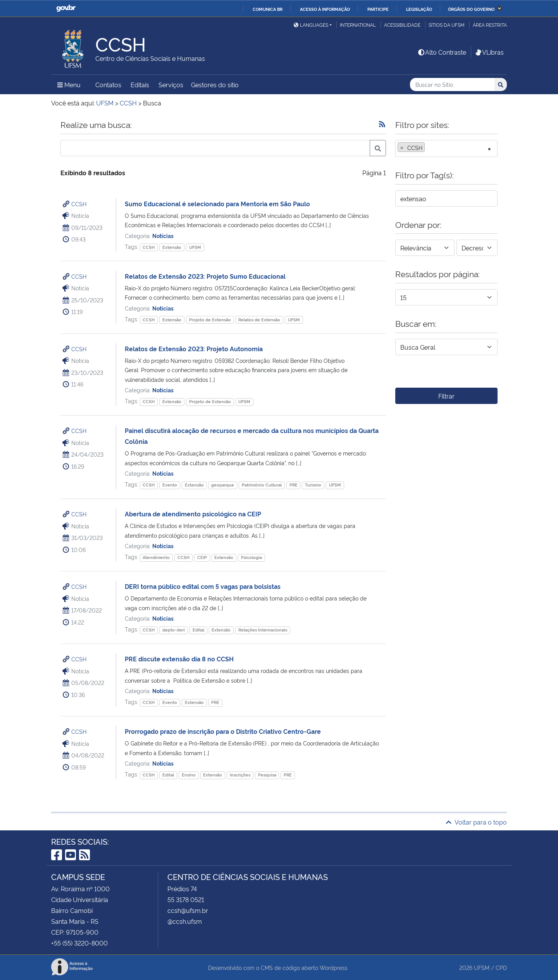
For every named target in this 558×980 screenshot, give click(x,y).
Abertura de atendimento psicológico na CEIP (193, 514)
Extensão (172, 247)
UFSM (195, 247)
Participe (378, 9)
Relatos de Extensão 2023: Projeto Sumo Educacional (205, 276)
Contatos (108, 85)
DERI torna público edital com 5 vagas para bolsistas (203, 586)
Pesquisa (267, 775)
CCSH (79, 204)
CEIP (202, 557)
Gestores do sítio (215, 85)
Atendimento (156, 557)
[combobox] (446, 148)
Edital (198, 630)
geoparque (223, 485)
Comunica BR (268, 9)
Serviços (171, 85)
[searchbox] (429, 148)
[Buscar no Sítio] (452, 85)
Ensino (189, 775)
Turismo (313, 485)
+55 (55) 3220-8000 (79, 943)
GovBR (66, 8)
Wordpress (334, 967)
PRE (294, 485)
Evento (170, 485)
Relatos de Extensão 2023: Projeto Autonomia (194, 349)
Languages (311, 25)
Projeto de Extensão (210, 320)
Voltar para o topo (476, 822)
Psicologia (251, 557)
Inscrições (240, 775)
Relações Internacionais (263, 630)
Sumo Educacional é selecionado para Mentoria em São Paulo (217, 204)
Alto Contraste (442, 52)
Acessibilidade (402, 25)
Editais (140, 85)
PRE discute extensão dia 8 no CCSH (179, 659)
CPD (501, 967)
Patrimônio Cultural (262, 485)
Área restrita (490, 25)
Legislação (419, 9)
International (358, 25)
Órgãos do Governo (471, 9)
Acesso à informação (325, 9)
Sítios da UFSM (447, 25)
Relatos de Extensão (259, 320)
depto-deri (174, 630)
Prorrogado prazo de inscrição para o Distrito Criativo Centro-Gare (223, 731)
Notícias (163, 236)
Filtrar (446, 396)
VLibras (489, 52)
